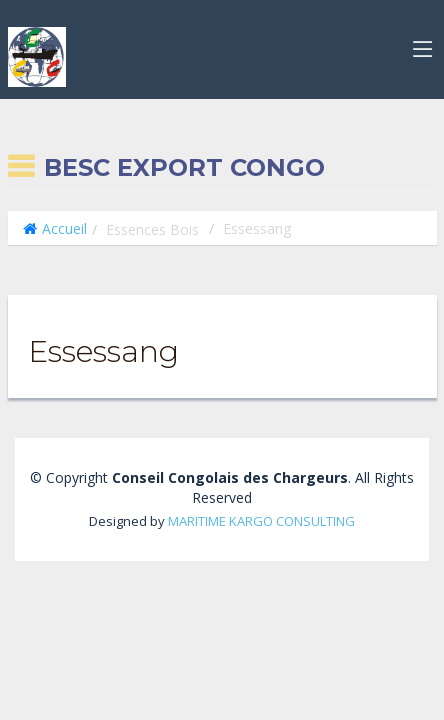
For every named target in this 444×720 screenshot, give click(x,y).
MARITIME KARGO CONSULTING (261, 521)
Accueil (64, 228)
